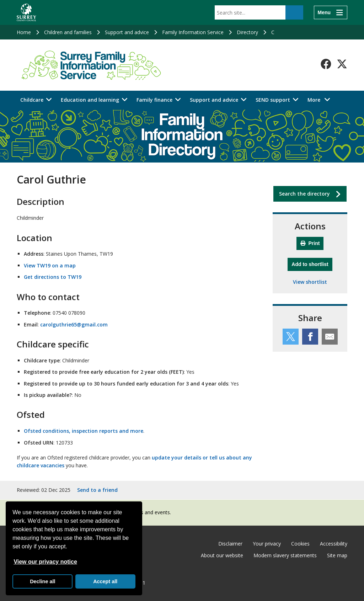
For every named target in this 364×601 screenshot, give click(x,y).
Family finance (154, 100)
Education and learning (90, 100)
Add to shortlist (312, 263)
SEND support (273, 100)
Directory (247, 32)
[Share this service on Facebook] (310, 337)
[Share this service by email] (330, 337)
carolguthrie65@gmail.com (74, 325)
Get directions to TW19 (53, 277)
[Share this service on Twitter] (291, 337)
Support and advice (127, 32)
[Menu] (331, 12)
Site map (337, 555)
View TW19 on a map (50, 265)
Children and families (68, 32)
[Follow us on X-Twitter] (342, 64)
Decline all (42, 581)
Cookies (300, 544)
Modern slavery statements (285, 555)
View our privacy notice (45, 562)
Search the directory (304, 194)
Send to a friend (97, 490)
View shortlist (310, 282)
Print (310, 243)
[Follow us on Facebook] (326, 64)
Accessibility (334, 544)
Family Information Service (193, 32)
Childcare (32, 100)
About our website (222, 555)
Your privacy (267, 544)
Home (24, 32)
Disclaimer (230, 544)
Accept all (105, 581)
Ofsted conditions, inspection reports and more (84, 431)
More (321, 99)
